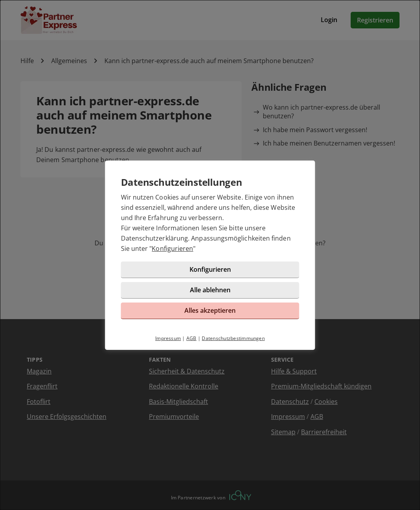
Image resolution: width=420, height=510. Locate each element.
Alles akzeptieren (210, 310)
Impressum (168, 338)
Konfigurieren (172, 248)
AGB (191, 338)
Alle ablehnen (210, 290)
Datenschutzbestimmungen (233, 338)
